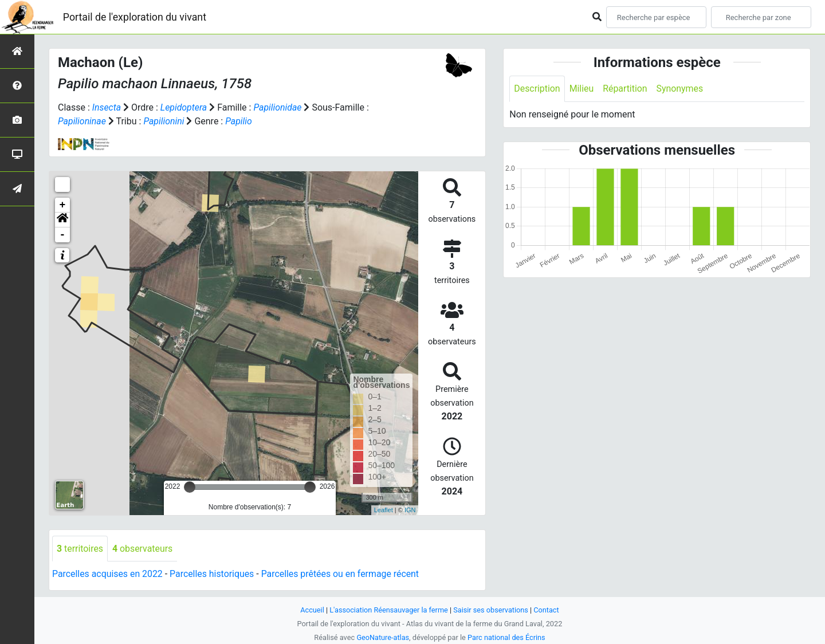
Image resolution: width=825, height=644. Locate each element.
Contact (547, 610)
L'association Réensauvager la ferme (388, 610)
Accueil (312, 610)
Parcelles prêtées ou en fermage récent (343, 574)
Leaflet (384, 510)
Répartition (626, 89)
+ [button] (63, 205)
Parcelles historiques (213, 574)
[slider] (190, 487)
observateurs (143, 549)
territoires (80, 549)
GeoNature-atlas (382, 637)
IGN (410, 510)
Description (537, 89)
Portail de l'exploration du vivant (136, 17)
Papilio (240, 121)
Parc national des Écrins (507, 637)
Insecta (107, 107)
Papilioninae (82, 121)
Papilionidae (279, 107)
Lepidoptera (184, 107)
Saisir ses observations (492, 610)
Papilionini (164, 121)
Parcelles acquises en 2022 (108, 574)
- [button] (63, 235)
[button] (62, 220)
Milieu (582, 89)
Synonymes (681, 89)
